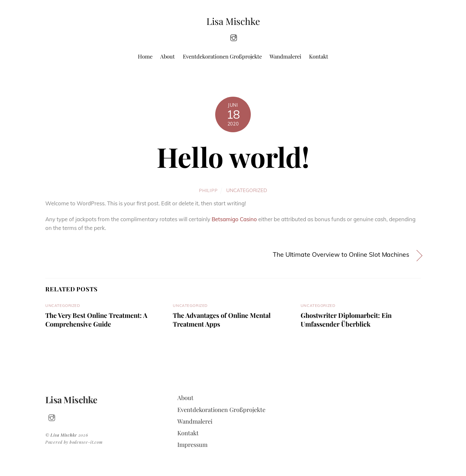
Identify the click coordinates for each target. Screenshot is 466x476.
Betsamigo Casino (234, 219)
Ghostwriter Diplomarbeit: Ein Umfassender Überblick (346, 319)
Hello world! (233, 157)
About (167, 56)
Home (145, 56)
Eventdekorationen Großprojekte (222, 56)
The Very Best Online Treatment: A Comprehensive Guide (96, 319)
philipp (208, 190)
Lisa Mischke (64, 435)
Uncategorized (247, 190)
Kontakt (319, 56)
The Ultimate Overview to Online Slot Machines (341, 254)
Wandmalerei (285, 56)
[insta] (234, 37)
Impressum (192, 444)
